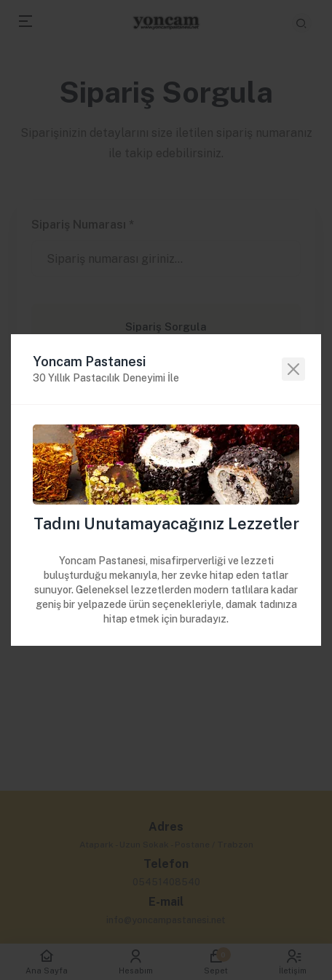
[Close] (293, 369)
